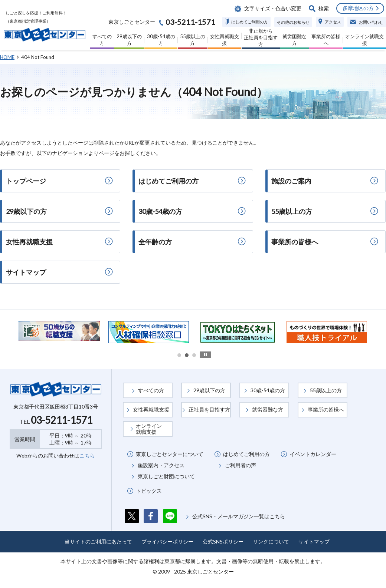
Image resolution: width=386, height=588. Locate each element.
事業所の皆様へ (326, 409)
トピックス (149, 491)
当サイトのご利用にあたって (98, 541)
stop (205, 355)
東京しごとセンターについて (170, 454)
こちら (87, 455)
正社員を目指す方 (209, 409)
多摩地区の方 (358, 8)
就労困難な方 (268, 409)
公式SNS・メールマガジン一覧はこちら (239, 516)
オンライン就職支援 (149, 429)
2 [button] (187, 355)
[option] (59, 331)
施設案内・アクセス (161, 465)
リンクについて (271, 541)
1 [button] (179, 355)
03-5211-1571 (62, 420)
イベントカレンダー (313, 454)
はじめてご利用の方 (246, 454)
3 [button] (194, 355)
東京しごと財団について (166, 476)
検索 (324, 8)
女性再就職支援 (151, 409)
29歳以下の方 (209, 390)
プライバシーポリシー (167, 541)
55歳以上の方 (326, 390)
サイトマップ (314, 541)
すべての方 (151, 390)
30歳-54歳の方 (268, 390)
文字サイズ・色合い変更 (273, 8)
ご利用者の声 (241, 465)
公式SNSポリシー (223, 541)
